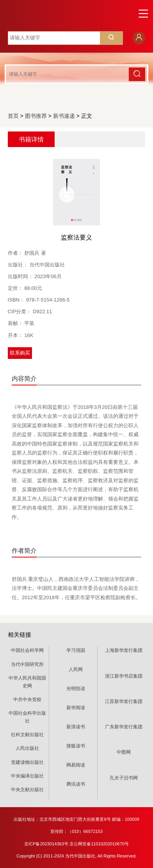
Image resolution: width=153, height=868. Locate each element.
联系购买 (20, 353)
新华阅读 (76, 708)
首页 (13, 116)
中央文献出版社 (27, 790)
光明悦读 (76, 689)
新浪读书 (76, 727)
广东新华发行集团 (124, 727)
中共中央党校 (27, 699)
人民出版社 (27, 748)
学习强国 (76, 650)
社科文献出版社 (27, 735)
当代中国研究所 (27, 664)
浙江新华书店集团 (124, 676)
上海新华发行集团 (124, 650)
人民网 (76, 669)
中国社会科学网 (27, 650)
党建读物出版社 (27, 762)
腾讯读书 (76, 784)
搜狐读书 (76, 746)
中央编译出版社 (27, 776)
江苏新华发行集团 (124, 701)
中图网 (124, 752)
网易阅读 (76, 765)
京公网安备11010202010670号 (99, 844)
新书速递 (64, 116)
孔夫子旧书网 (124, 778)
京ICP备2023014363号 (46, 844)
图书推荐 (36, 116)
